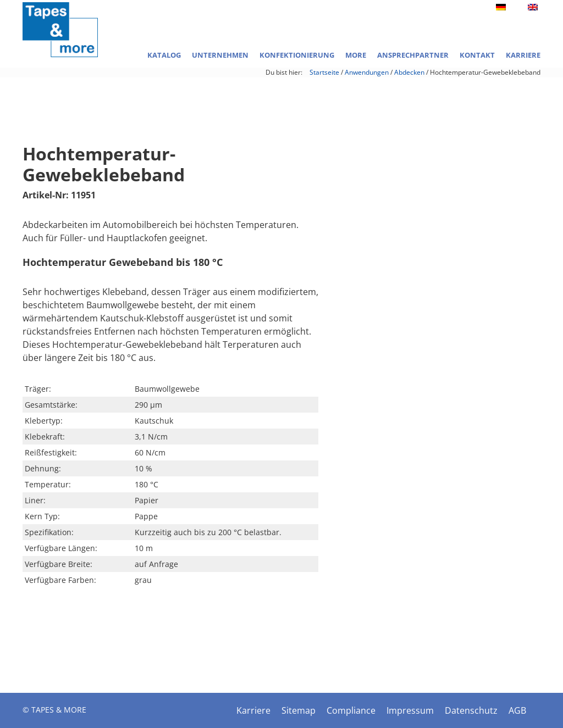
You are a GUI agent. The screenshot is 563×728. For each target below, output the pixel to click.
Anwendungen (367, 72)
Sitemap (299, 710)
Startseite (324, 72)
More (356, 55)
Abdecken (409, 72)
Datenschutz (471, 710)
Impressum (410, 710)
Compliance (351, 710)
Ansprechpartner (413, 55)
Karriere (523, 55)
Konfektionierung (297, 55)
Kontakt (477, 55)
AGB (517, 710)
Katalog (164, 55)
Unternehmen (220, 55)
